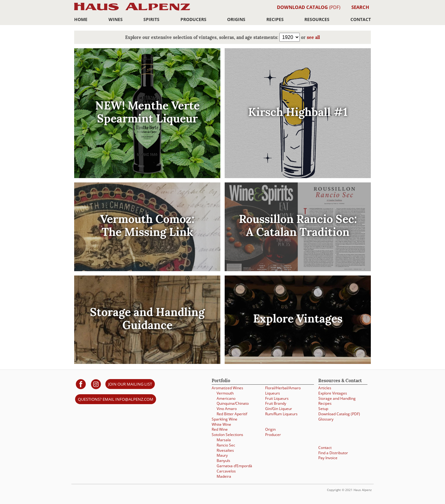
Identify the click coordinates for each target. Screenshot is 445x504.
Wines (116, 19)
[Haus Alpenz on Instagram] (96, 384)
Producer (273, 435)
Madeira (224, 476)
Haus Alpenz (132, 10)
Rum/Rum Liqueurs (281, 414)
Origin (270, 429)
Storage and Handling (337, 398)
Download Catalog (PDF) (339, 414)
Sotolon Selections (227, 435)
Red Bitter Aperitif (232, 414)
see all (313, 38)
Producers (193, 19)
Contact (361, 19)
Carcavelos (226, 471)
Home (81, 19)
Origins (236, 19)
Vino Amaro (227, 409)
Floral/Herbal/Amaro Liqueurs (283, 391)
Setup (323, 409)
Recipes (275, 19)
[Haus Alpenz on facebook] (81, 384)
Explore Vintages (333, 393)
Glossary (326, 419)
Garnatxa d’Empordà (234, 466)
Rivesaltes (225, 450)
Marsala (224, 440)
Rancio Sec (226, 445)
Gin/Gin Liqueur (279, 409)
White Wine (221, 424)
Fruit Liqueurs (277, 398)
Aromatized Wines (227, 388)
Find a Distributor (333, 453)
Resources (317, 19)
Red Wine (220, 429)
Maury (222, 455)
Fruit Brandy (276, 403)
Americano (226, 398)
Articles (325, 388)
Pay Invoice (328, 458)
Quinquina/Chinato (233, 403)
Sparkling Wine (225, 419)
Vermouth (225, 393)
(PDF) (309, 7)
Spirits (151, 19)
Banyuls (223, 461)
